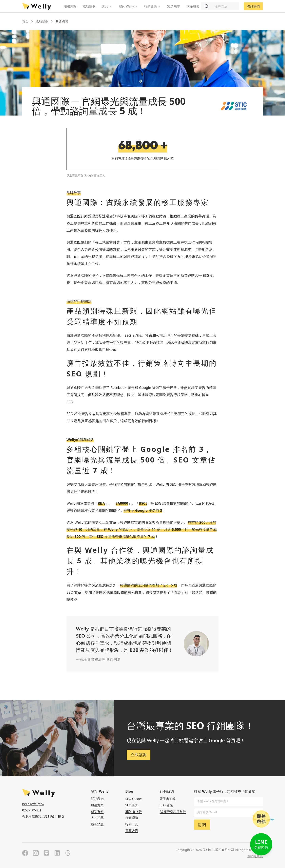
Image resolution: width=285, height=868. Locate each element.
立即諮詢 (139, 755)
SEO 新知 (132, 805)
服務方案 (70, 6)
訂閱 (202, 825)
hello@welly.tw (33, 804)
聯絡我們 (253, 6)
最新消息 (97, 824)
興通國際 (62, 21)
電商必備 (132, 830)
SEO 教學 (174, 6)
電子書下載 (168, 799)
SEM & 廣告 (134, 811)
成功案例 (89, 6)
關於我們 (97, 799)
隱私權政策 (255, 856)
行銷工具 (132, 824)
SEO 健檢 (166, 805)
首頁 (25, 21)
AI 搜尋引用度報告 (173, 811)
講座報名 (193, 6)
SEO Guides (134, 799)
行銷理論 (132, 818)
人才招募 (97, 818)
